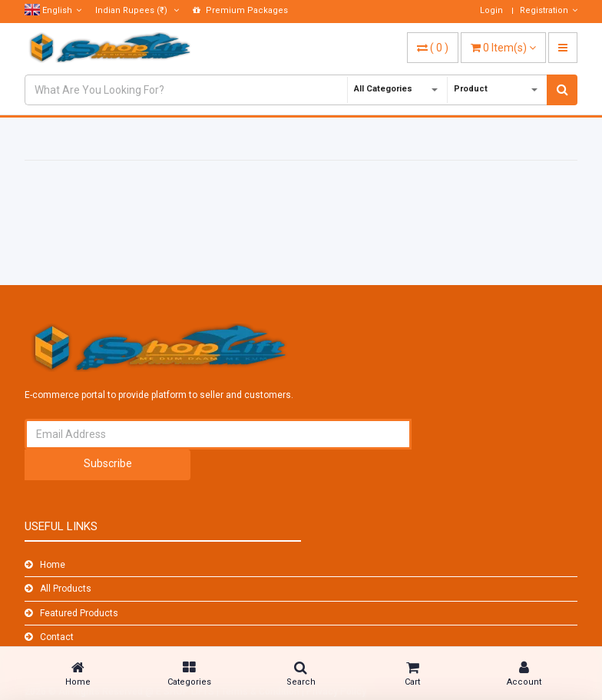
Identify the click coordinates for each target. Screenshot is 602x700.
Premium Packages (240, 10)
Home (53, 565)
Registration (549, 10)
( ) (433, 48)
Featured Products (79, 613)
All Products (66, 589)
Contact (57, 637)
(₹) (137, 10)
